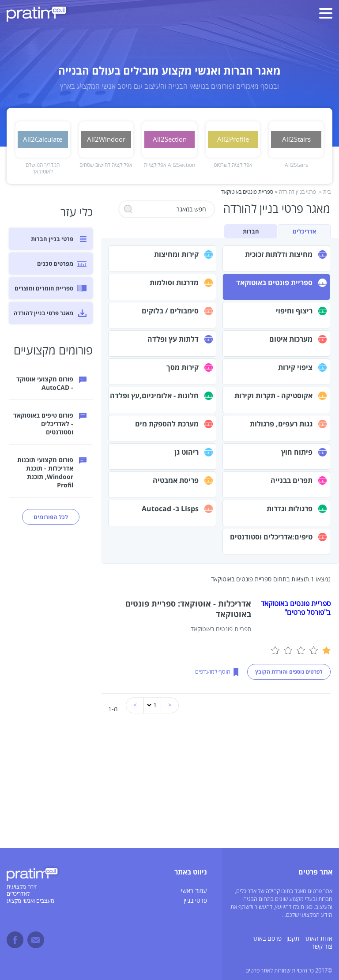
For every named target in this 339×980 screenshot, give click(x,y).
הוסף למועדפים (213, 672)
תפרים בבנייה (292, 480)
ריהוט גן (186, 452)
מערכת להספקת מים (167, 424)
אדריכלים (304, 231)
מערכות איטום (291, 339)
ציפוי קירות (295, 367)
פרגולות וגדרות (290, 509)
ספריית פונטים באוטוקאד (274, 283)
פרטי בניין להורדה (298, 192)
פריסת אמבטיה (176, 480)
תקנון (293, 939)
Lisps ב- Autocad (170, 509)
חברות (251, 231)
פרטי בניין (195, 901)
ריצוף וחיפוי (294, 311)
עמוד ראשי (194, 891)
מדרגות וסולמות (174, 283)
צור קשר (322, 947)
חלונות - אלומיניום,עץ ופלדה (154, 396)
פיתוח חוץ (297, 452)
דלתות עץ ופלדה (173, 339)
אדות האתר (318, 939)
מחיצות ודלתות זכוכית (279, 254)
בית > (325, 192)
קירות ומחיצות (176, 254)
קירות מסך (183, 367)
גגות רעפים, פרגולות (281, 424)
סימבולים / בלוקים (170, 311)
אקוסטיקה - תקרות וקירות (273, 396)
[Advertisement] (169, 786)
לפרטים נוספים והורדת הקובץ (289, 672)
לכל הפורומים (51, 517)
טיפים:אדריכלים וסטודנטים (271, 537)
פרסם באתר (267, 939)
